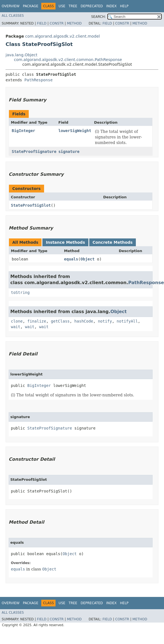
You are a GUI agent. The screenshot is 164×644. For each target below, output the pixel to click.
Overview (11, 6)
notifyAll (127, 321)
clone (17, 321)
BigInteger (23, 131)
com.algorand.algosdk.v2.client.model (62, 36)
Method (74, 23)
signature (69, 152)
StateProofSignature (34, 152)
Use (62, 6)
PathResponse (38, 80)
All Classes (13, 16)
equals (71, 259)
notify (105, 321)
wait (16, 327)
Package (31, 6)
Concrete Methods (113, 242)
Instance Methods (65, 242)
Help (124, 6)
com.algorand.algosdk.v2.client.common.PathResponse (68, 60)
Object (88, 259)
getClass (60, 321)
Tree (73, 6)
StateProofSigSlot (31, 205)
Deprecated (92, 6)
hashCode (84, 321)
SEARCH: (99, 17)
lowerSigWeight (75, 131)
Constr (57, 23)
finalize (37, 321)
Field (42, 23)
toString (20, 292)
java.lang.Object (21, 55)
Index (112, 6)
